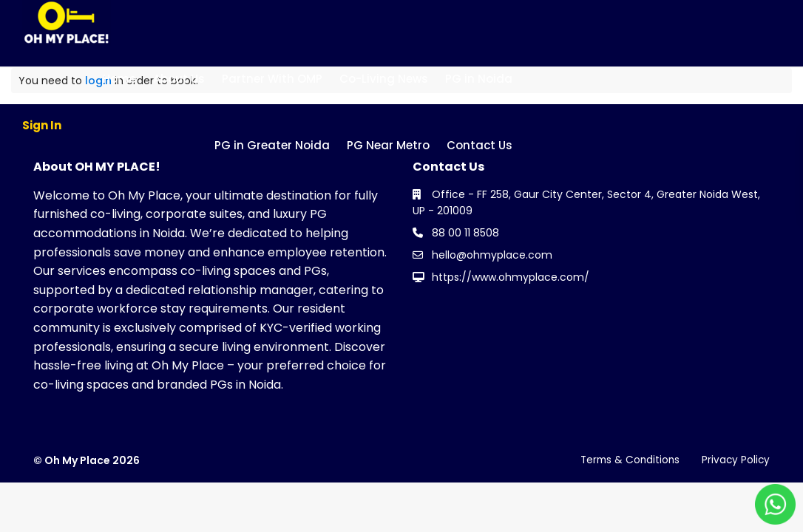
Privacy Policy (735, 460)
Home (119, 79)
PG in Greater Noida (272, 145)
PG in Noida (479, 79)
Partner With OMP (272, 79)
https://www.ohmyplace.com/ (511, 277)
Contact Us (480, 145)
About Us (179, 79)
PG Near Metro (388, 145)
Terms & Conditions (627, 460)
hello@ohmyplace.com (492, 255)
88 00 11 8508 (465, 233)
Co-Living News (384, 79)
